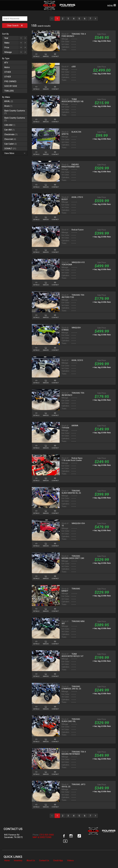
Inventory (18, 860)
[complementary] (110, 860)
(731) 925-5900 (47, 835)
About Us (31, 860)
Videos (70, 860)
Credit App (58, 860)
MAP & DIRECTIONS (42, 837)
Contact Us (44, 860)
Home (7, 860)
